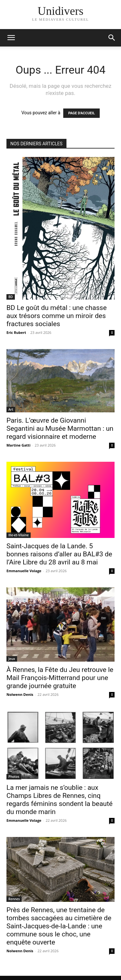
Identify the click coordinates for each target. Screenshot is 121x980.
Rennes (14, 899)
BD (11, 297)
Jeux (12, 659)
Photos (14, 777)
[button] (112, 38)
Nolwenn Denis (20, 694)
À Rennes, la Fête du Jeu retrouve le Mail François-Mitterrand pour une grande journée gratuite (60, 678)
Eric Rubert (16, 332)
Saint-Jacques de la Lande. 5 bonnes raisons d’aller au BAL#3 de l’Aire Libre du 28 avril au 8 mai (59, 554)
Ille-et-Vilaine (19, 535)
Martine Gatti (18, 445)
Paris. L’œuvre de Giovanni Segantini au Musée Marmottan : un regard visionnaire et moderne (60, 428)
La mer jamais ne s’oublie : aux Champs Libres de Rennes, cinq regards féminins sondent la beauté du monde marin (60, 800)
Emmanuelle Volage (24, 571)
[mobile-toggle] (11, 38)
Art (11, 409)
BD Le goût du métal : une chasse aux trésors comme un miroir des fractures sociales (57, 316)
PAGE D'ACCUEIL (81, 113)
